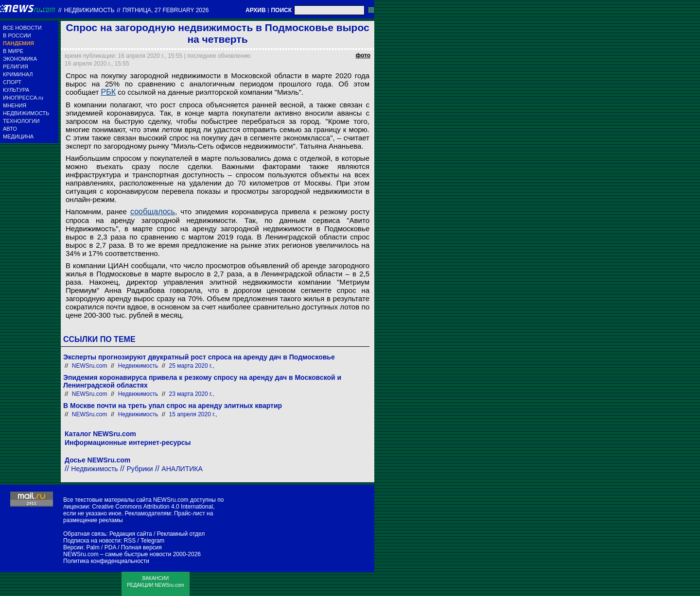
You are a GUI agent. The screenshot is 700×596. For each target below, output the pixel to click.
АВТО (10, 129)
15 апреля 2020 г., (193, 414)
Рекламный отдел (181, 534)
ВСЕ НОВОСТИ (22, 28)
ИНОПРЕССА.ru (23, 98)
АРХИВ (256, 10)
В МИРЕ (13, 51)
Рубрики (140, 469)
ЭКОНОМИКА (20, 59)
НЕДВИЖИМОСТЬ (26, 113)
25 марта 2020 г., (192, 366)
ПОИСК (281, 10)
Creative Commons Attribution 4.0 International (152, 507)
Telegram (152, 541)
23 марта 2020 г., (192, 394)
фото (363, 55)
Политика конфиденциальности (106, 561)
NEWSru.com (90, 366)
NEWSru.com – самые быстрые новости (117, 554)
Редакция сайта (131, 534)
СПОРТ (12, 82)
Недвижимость (89, 10)
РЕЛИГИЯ (16, 67)
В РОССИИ (17, 35)
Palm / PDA (101, 547)
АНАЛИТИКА (182, 469)
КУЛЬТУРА (16, 90)
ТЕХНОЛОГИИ (21, 121)
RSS (130, 541)
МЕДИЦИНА (18, 136)
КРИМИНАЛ (18, 74)
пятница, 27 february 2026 (166, 10)
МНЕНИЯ (15, 105)
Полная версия (141, 547)
